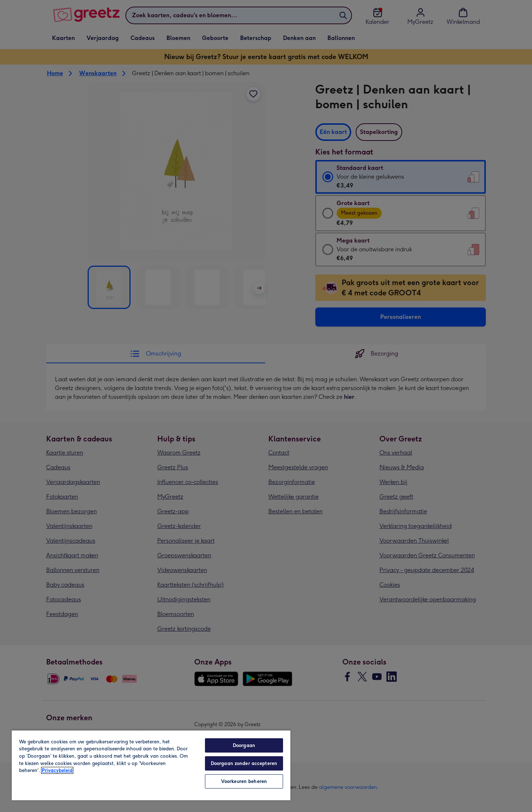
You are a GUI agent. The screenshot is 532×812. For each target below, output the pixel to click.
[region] (151, 765)
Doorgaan (244, 745)
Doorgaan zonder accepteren (244, 763)
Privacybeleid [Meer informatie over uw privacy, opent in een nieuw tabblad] (57, 770)
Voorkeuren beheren (244, 781)
